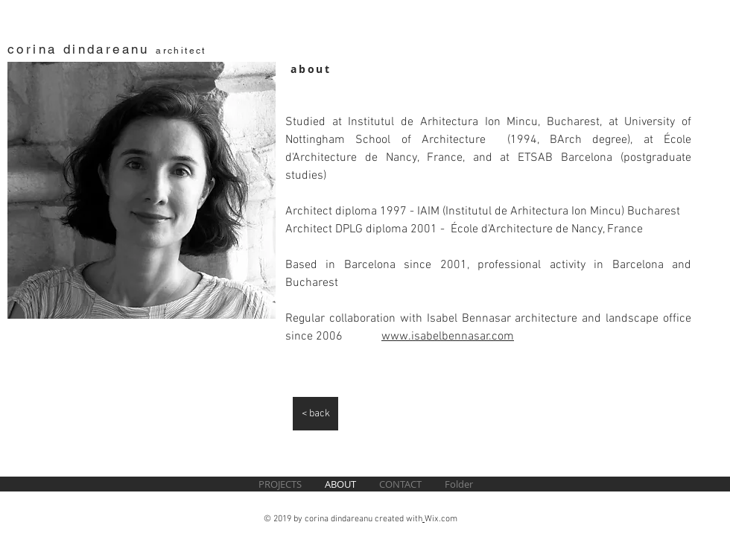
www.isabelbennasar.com (448, 337)
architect (181, 51)
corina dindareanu (82, 49)
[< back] (315, 414)
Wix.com (441, 519)
